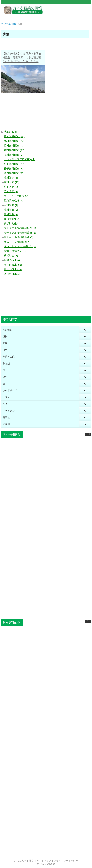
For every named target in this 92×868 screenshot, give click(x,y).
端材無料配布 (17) (14, 150)
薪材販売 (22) (12, 182)
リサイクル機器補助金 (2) (19, 237)
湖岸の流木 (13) (13, 269)
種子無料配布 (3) (13, 169)
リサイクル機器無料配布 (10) (21, 228)
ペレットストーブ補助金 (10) (21, 246)
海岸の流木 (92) (13, 265)
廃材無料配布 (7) (13, 155)
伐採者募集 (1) (12, 219)
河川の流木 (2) (12, 274)
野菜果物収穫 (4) (13, 201)
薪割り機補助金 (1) (15, 251)
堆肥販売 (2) (11, 187)
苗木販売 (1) (11, 191)
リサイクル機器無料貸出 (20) (21, 233)
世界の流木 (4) (12, 260)
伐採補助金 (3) (12, 224)
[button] (90, 434)
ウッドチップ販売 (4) (16, 196)
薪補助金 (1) (11, 256)
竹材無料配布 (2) (13, 146)
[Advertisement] (72, 12)
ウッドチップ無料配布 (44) (19, 159)
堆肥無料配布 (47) (14, 164)
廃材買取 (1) (11, 214)
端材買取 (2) (11, 210)
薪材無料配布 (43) (14, 141)
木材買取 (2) (11, 205)
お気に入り (20, 861)
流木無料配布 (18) (14, 136)
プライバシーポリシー (66, 861)
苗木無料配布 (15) (14, 173)
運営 (31, 861)
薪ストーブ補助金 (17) (17, 242)
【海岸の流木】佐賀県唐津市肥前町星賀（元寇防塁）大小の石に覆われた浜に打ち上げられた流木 (22, 57)
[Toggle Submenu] (85, 330)
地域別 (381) (11, 132)
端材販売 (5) (11, 178)
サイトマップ (44, 861)
